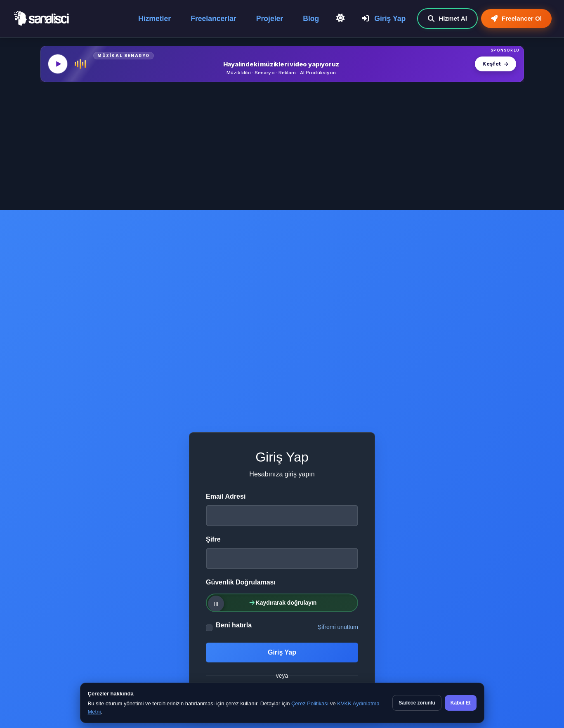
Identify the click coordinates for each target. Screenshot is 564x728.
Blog (311, 19)
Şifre (213, 539)
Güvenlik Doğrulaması (241, 582)
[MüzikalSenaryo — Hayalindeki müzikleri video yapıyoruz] (282, 64)
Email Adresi (226, 496)
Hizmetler (155, 19)
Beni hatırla (234, 625)
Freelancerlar (214, 19)
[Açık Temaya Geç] (340, 18)
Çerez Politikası (310, 703)
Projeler (270, 19)
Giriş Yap (384, 19)
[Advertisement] (282, 148)
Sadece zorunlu (417, 703)
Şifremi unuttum (338, 627)
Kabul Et (461, 703)
